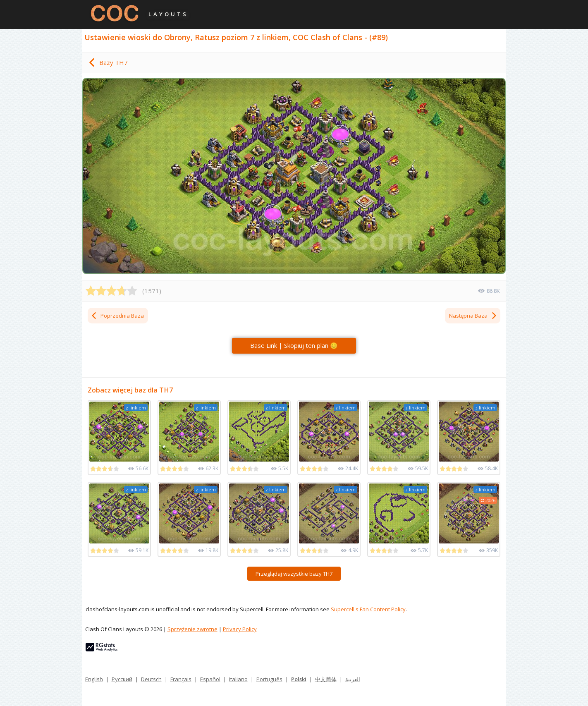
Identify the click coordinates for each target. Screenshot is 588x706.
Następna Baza (473, 316)
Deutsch (151, 679)
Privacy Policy (240, 629)
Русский (122, 679)
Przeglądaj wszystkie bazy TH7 (294, 574)
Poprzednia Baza (117, 316)
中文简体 (326, 679)
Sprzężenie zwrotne (192, 629)
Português (269, 679)
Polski (299, 679)
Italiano (238, 679)
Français (181, 679)
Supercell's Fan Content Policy (368, 609)
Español (210, 679)
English (94, 679)
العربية (353, 679)
